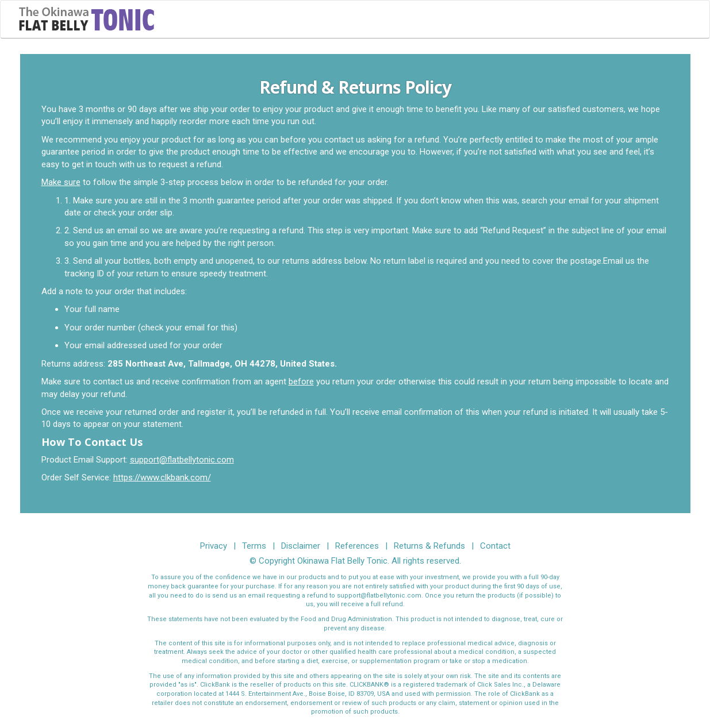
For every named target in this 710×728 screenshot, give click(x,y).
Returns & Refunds (429, 546)
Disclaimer (301, 546)
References (357, 546)
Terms (254, 546)
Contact (495, 546)
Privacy (214, 546)
